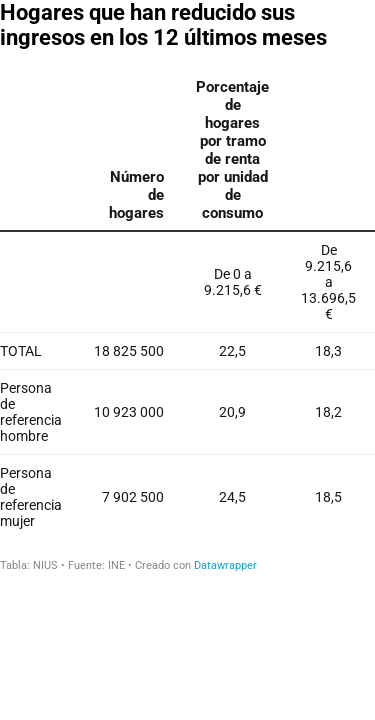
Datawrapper (225, 565)
